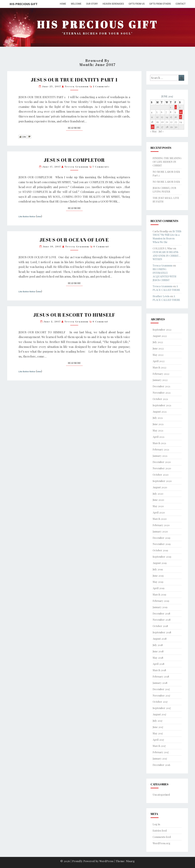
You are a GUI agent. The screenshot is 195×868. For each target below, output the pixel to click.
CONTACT (181, 4)
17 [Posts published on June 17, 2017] (181, 117)
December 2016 (161, 765)
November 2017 (161, 695)
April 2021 (158, 437)
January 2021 (160, 456)
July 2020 (158, 494)
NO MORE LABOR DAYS (166, 182)
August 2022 (160, 336)
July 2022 (158, 342)
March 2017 (159, 746)
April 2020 (159, 512)
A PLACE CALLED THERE (166, 288)
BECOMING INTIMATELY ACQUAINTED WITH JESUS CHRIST (164, 275)
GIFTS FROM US (137, 4)
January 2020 (160, 531)
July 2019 (158, 569)
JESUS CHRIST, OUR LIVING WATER (164, 190)
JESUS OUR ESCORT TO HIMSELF (74, 315)
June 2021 (158, 424)
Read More (75, 128)
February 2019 (161, 601)
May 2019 (158, 582)
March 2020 (160, 519)
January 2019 (160, 607)
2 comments (101, 86)
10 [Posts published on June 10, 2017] (181, 112)
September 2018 (162, 632)
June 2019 (158, 576)
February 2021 (161, 449)
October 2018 (160, 626)
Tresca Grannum (77, 86)
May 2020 (158, 506)
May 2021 (158, 430)
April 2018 (158, 664)
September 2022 (162, 330)
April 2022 (159, 361)
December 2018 (161, 613)
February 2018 (161, 676)
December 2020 (162, 462)
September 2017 (162, 708)
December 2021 (161, 386)
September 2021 (162, 405)
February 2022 (161, 374)
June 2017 (158, 727)
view (39, 217)
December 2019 (161, 538)
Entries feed (160, 831)
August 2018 (160, 639)
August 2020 (160, 487)
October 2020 (161, 475)
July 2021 (158, 418)
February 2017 (161, 752)
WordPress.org (161, 843)
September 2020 (162, 481)
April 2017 (158, 740)
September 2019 (162, 557)
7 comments (101, 167)
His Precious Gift (23, 4)
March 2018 (159, 670)
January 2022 (160, 380)
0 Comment (101, 246)
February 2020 (161, 525)
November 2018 (162, 620)
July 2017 (157, 721)
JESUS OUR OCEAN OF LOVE (74, 240)
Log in (156, 824)
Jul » (161, 131)
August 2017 (159, 714)
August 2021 (160, 412)
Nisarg (130, 861)
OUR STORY (92, 4)
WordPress (106, 861)
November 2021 (162, 393)
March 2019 (159, 594)
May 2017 (158, 733)
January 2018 (160, 683)
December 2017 (161, 689)
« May (153, 131)
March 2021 (159, 443)
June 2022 (158, 348)
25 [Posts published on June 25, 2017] (153, 127)
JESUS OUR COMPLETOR (74, 160)
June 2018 (158, 651)
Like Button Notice (27, 217)
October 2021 (160, 399)
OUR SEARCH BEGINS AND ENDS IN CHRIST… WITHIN (167, 256)
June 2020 (158, 500)
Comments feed (162, 837)
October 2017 (160, 702)
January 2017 (160, 759)
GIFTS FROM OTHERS (160, 4)
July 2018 (158, 645)
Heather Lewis (161, 296)
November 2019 (162, 544)
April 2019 (159, 588)
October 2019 (160, 550)
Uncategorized (161, 795)
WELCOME (76, 4)
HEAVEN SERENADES (113, 4)
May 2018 (158, 658)
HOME (63, 4)
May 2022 (158, 355)
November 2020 (162, 468)
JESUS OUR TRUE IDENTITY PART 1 (74, 80)
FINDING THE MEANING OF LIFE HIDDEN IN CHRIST (167, 162)
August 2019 (160, 563)
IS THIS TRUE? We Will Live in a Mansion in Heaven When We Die (167, 237)
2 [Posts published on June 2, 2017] (176, 107)
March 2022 (159, 367)
